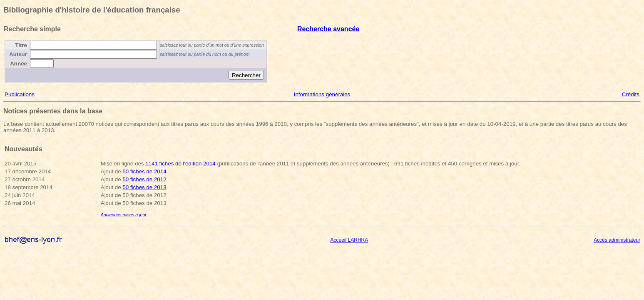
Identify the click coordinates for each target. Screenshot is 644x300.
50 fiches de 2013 (144, 187)
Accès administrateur (617, 240)
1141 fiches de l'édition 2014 (180, 164)
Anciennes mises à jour (124, 215)
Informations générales (322, 94)
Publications (20, 94)
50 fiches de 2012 (144, 179)
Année (19, 64)
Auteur (18, 54)
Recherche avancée (328, 29)
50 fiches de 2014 (144, 171)
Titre (21, 45)
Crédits (631, 94)
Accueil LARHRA (349, 240)
